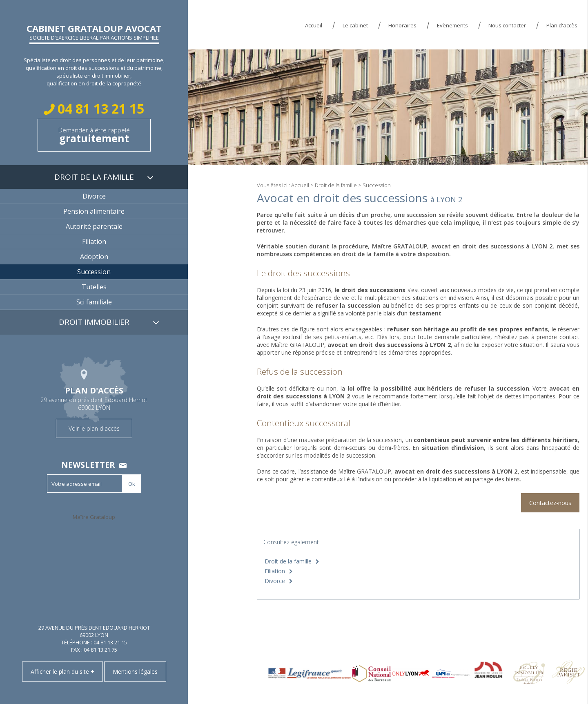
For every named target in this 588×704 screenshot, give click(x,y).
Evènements (452, 25)
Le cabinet (355, 25)
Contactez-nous (550, 503)
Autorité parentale (94, 226)
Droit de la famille (336, 185)
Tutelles (94, 287)
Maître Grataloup (94, 517)
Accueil (314, 25)
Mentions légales (135, 672)
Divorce (275, 581)
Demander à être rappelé (94, 135)
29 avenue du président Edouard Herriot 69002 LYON (94, 398)
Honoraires (402, 25)
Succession (94, 272)
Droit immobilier (94, 322)
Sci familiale (94, 302)
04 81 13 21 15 (99, 108)
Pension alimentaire (94, 211)
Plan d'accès (562, 25)
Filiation (275, 571)
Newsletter (88, 465)
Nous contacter (507, 25)
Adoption (94, 257)
